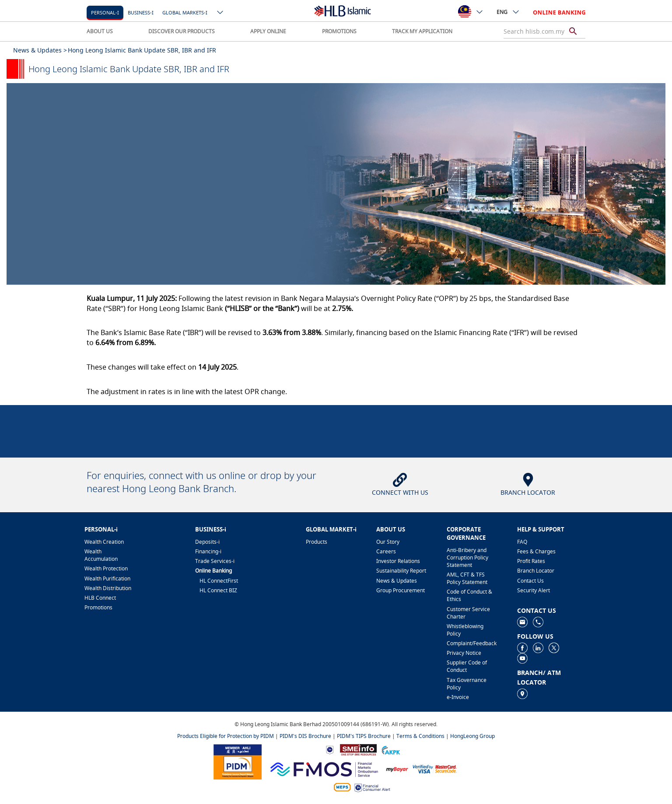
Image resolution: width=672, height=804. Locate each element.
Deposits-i (207, 542)
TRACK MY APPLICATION (422, 31)
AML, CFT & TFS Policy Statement (467, 578)
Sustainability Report (401, 571)
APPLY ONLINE (268, 31)
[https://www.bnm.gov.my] (330, 750)
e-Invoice (458, 697)
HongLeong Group (472, 736)
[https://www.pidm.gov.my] (238, 761)
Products (317, 542)
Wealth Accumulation (101, 555)
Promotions (98, 607)
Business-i (141, 12)
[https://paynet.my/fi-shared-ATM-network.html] (342, 787)
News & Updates (397, 581)
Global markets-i (185, 12)
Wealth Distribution (108, 588)
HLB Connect (100, 598)
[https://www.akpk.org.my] (391, 749)
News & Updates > (40, 50)
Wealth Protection (106, 568)
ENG (508, 12)
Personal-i (105, 12)
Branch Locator (536, 571)
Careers (386, 551)
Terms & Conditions (420, 736)
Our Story (388, 542)
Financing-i (208, 551)
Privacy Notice (464, 653)
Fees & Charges (536, 551)
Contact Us (530, 581)
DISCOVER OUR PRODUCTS (182, 31)
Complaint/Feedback (472, 643)
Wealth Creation (104, 542)
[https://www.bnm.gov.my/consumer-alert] (372, 787)
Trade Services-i (215, 561)
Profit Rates (531, 561)
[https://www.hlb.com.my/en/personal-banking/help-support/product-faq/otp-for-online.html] (435, 768)
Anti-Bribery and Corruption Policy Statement (467, 558)
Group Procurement (401, 590)
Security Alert (534, 590)
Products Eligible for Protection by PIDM (226, 736)
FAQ (522, 542)
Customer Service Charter (468, 613)
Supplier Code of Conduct (467, 666)
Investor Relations (398, 561)
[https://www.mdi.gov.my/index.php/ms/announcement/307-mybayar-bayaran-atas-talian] (397, 769)
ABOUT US (100, 31)
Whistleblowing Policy (465, 630)
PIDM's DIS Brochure (305, 736)
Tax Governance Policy (467, 684)
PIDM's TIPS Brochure (364, 736)
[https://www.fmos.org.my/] (324, 768)
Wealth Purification (107, 579)
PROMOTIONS (339, 31)
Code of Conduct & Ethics (469, 595)
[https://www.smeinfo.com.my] (358, 749)
